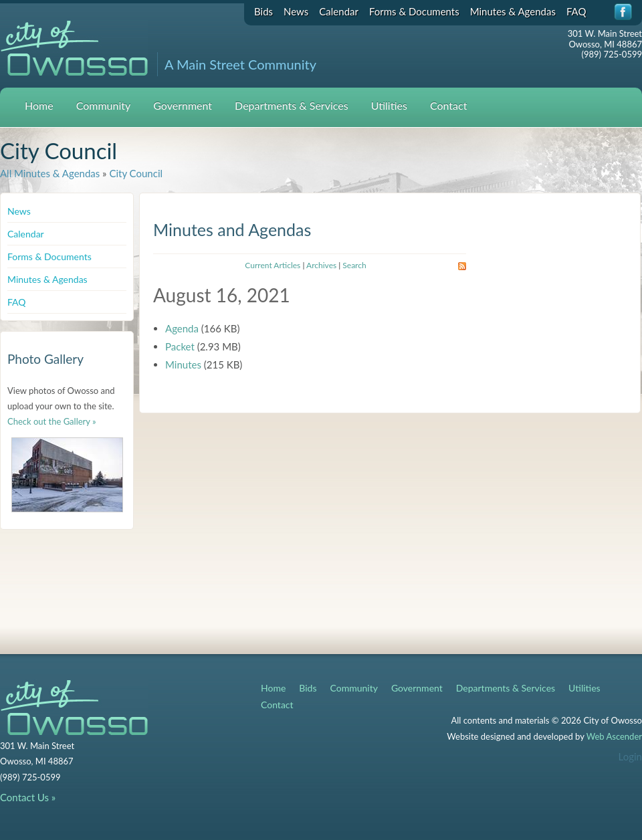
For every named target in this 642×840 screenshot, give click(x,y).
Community (104, 105)
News (296, 11)
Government (183, 105)
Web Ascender (614, 736)
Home (39, 105)
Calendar (339, 11)
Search (354, 265)
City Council (136, 173)
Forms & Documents (414, 11)
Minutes (183, 364)
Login (630, 756)
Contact (448, 105)
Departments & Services (292, 105)
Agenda (182, 328)
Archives (321, 265)
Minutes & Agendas (513, 11)
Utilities (389, 105)
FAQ (576, 11)
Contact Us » (28, 797)
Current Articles (273, 265)
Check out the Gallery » (52, 421)
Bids (263, 11)
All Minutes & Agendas (50, 173)
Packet (180, 346)
